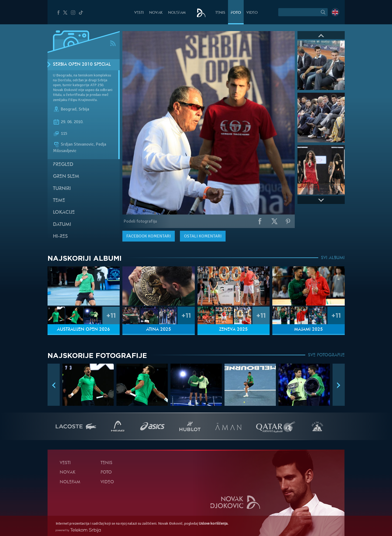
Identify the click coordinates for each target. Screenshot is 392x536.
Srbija (84, 109)
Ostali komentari (203, 236)
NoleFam (177, 13)
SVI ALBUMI (333, 258)
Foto (236, 13)
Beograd (69, 109)
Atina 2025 (159, 330)
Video (252, 13)
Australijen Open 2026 (83, 330)
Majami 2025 (309, 330)
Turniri (62, 189)
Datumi (62, 225)
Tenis (220, 13)
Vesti (139, 13)
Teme (59, 201)
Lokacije (64, 212)
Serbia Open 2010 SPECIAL (82, 65)
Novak (156, 13)
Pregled (63, 165)
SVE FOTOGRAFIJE (326, 355)
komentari (149, 236)
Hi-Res (60, 237)
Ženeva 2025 (233, 330)
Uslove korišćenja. (214, 523)
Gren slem (66, 177)
